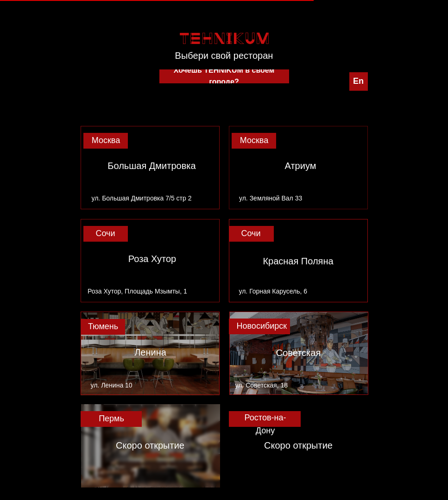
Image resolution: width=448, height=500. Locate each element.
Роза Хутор (152, 259)
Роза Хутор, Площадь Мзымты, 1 (137, 291)
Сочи (105, 233)
